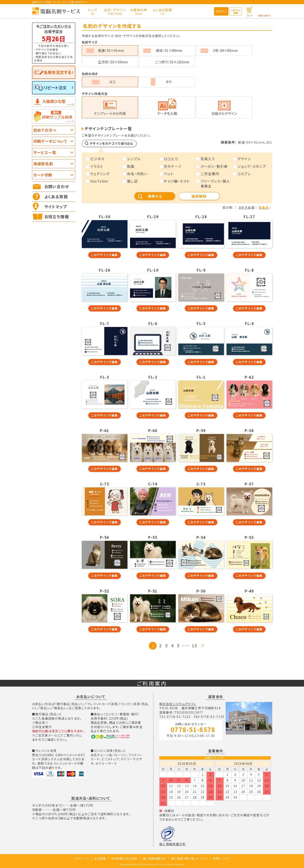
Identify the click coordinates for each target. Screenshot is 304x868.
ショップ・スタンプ (252, 166)
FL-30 (105, 217)
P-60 (153, 431)
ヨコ (112, 82)
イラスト (97, 166)
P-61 (105, 431)
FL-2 (153, 377)
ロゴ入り (171, 159)
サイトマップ (56, 207)
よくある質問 (56, 197)
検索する (155, 196)
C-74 (153, 484)
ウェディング (100, 174)
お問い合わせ (264, 15)
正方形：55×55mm (113, 62)
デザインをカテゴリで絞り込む (112, 143)
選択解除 (199, 196)
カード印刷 (43, 175)
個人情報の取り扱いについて (190, 858)
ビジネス (97, 159)
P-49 (249, 591)
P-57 (249, 484)
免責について (221, 858)
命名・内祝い (137, 174)
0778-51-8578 (193, 730)
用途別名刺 (43, 164)
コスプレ (244, 174)
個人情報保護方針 (173, 844)
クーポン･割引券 (214, 166)
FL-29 (153, 217)
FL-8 (249, 270)
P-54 (201, 537)
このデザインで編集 (105, 255)
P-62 (249, 377)
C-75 (105, 484)
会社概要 (100, 858)
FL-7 (105, 323)
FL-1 (201, 377)
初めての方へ (45, 130)
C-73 (201, 484)
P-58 (249, 431)
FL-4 (249, 323)
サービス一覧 (45, 152)
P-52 (105, 591)
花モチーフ (173, 166)
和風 (131, 166)
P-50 (201, 591)
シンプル (134, 159)
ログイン (221, 11)
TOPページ (81, 858)
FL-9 (201, 270)
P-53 (249, 537)
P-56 (105, 537)
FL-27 (249, 217)
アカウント (236, 12)
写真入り (208, 159)
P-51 (153, 591)
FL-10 (153, 270)
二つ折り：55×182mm (172, 62)
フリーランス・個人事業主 (215, 183)
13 (194, 645)
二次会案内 (210, 174)
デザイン (244, 159)
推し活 (132, 181)
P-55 (153, 537)
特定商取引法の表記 (124, 858)
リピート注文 (55, 87)
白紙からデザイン (224, 113)
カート (250, 15)
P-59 (201, 431)
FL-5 (201, 323)
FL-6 (153, 323)
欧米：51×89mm (169, 50)
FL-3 (105, 377)
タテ (169, 82)
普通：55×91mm (111, 50)
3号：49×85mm (225, 50)
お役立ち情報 (57, 216)
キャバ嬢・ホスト (177, 181)
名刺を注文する (58, 72)
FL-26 (105, 270)
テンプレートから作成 (110, 113)
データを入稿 (167, 113)
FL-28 (201, 217)
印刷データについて (50, 141)
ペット (169, 174)
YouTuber (99, 181)
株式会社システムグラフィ (178, 704)
